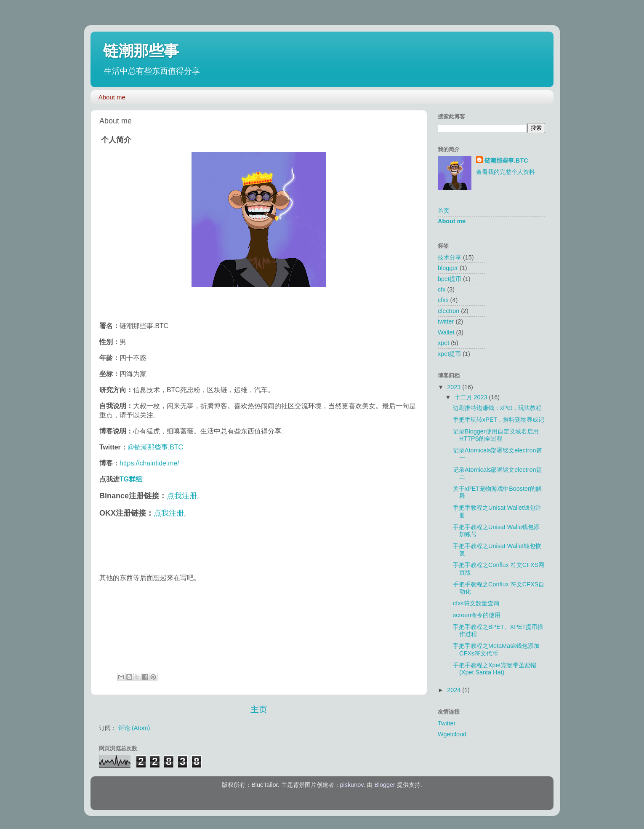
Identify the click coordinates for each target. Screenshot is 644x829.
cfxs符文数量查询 (476, 603)
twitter (446, 321)
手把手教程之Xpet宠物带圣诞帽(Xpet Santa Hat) (495, 669)
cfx (442, 289)
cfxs (443, 300)
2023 (455, 387)
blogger (448, 268)
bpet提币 (450, 279)
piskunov (352, 785)
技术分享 (450, 257)
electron (448, 311)
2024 (455, 690)
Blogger (385, 785)
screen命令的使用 (477, 615)
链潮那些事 (141, 51)
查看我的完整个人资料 (506, 172)
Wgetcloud (452, 734)
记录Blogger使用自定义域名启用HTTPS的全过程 (496, 435)
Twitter (447, 723)
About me (112, 97)
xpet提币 (449, 354)
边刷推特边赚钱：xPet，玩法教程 (497, 408)
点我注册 (182, 496)
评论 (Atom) (134, 728)
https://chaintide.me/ (149, 463)
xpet (443, 343)
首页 (444, 211)
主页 (259, 709)
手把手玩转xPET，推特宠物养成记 (499, 420)
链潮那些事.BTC (506, 160)
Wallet (446, 332)
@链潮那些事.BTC (155, 447)
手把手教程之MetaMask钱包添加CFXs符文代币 (496, 649)
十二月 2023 (472, 397)
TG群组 (131, 479)
